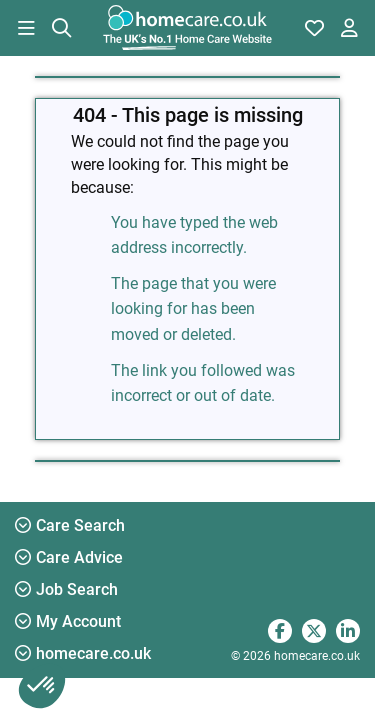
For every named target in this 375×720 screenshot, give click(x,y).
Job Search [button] (66, 589)
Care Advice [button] (69, 557)
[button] (26, 28)
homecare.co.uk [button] (83, 653)
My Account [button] (68, 621)
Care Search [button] (70, 525)
